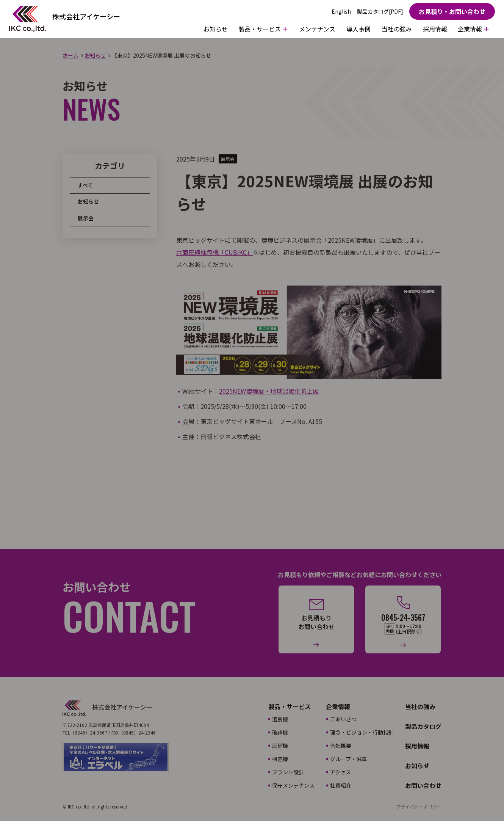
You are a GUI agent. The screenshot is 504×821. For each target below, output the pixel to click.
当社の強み (397, 29)
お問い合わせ (423, 785)
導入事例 (358, 29)
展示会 (86, 218)
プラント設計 (288, 772)
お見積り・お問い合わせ (452, 11)
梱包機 (280, 759)
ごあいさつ (343, 719)
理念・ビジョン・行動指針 (362, 732)
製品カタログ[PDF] (380, 12)
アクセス (340, 772)
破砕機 (280, 732)
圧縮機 (280, 746)
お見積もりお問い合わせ (316, 622)
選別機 (280, 719)
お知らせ (216, 29)
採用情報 (435, 29)
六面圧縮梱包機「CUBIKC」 (214, 252)
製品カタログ (423, 726)
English (341, 12)
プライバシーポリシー (419, 807)
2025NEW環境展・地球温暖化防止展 (269, 391)
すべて (85, 185)
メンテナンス (317, 29)
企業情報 (338, 706)
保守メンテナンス (293, 785)
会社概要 (341, 746)
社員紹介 (341, 785)
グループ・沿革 (348, 759)
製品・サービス (290, 706)
